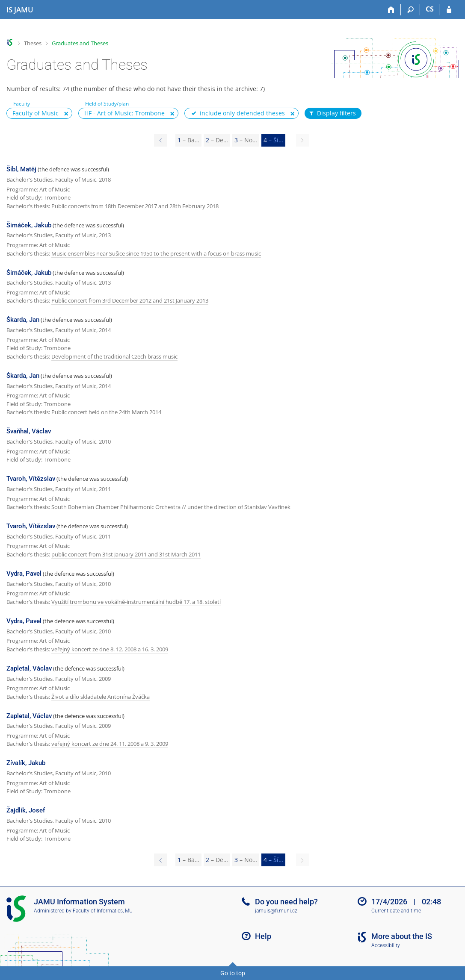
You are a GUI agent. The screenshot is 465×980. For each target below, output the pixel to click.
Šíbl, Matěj (21, 169)
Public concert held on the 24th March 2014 (106, 412)
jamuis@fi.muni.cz (276, 911)
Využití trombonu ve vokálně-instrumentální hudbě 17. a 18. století (136, 602)
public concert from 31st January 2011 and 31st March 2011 (126, 554)
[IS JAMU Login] (449, 10)
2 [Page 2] (217, 140)
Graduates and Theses (80, 43)
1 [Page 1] (188, 140)
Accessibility (386, 945)
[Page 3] (160, 140)
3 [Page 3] (246, 140)
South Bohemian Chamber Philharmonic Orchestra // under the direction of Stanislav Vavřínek (171, 507)
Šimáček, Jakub (29, 225)
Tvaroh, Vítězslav (31, 479)
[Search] (410, 10)
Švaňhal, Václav (29, 431)
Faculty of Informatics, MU (103, 911)
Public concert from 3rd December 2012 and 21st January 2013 (130, 300)
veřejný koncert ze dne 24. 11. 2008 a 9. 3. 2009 (110, 744)
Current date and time (396, 911)
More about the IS (402, 936)
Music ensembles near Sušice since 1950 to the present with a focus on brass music (156, 253)
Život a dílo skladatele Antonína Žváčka (101, 697)
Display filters (332, 113)
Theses (33, 43)
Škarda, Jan (23, 320)
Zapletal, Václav (29, 668)
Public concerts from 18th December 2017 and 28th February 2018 (135, 206)
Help (263, 936)
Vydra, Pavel (24, 574)
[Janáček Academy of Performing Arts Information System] (20, 10)
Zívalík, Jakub (26, 763)
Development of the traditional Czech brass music (114, 356)
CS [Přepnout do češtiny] (430, 9)
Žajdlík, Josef (26, 810)
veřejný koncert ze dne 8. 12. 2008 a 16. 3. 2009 (110, 649)
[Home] (391, 10)
